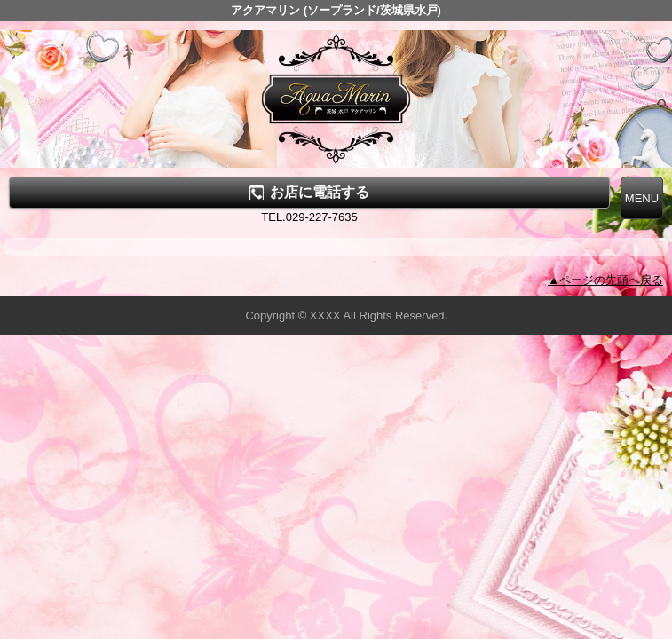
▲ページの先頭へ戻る (605, 280)
